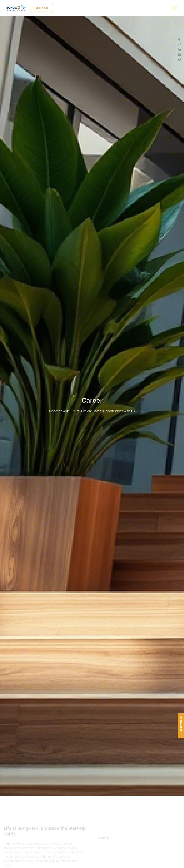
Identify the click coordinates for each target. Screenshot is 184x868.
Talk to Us (41, 8)
